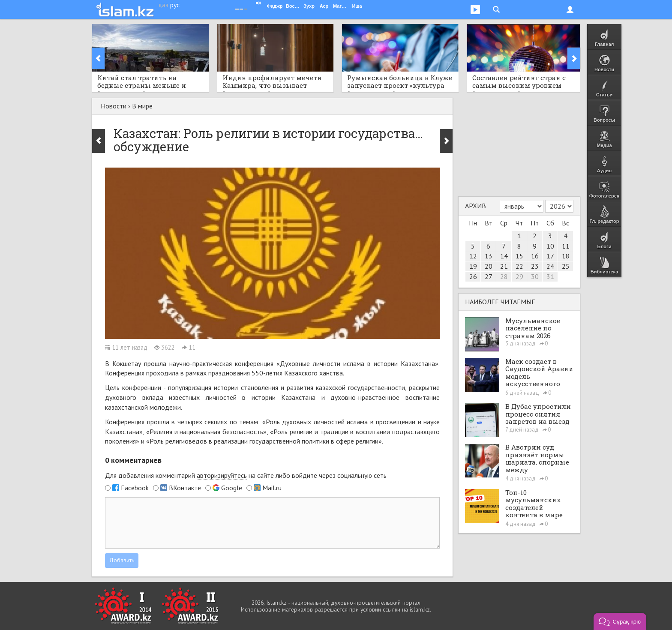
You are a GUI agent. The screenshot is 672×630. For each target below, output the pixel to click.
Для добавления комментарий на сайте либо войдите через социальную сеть (246, 475)
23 (535, 266)
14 (504, 256)
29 (519, 276)
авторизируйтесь (222, 475)
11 (566, 246)
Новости (114, 106)
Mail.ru (272, 488)
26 (473, 276)
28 (504, 276)
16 (535, 256)
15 (519, 256)
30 (535, 276)
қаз (163, 5)
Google (232, 488)
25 (566, 266)
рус (175, 5)
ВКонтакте (185, 488)
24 (550, 266)
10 (550, 246)
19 (473, 266)
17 (550, 256)
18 (566, 256)
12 (473, 256)
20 (489, 266)
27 (489, 276)
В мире (142, 106)
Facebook (135, 488)
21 (504, 266)
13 (489, 256)
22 (519, 266)
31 (550, 276)
